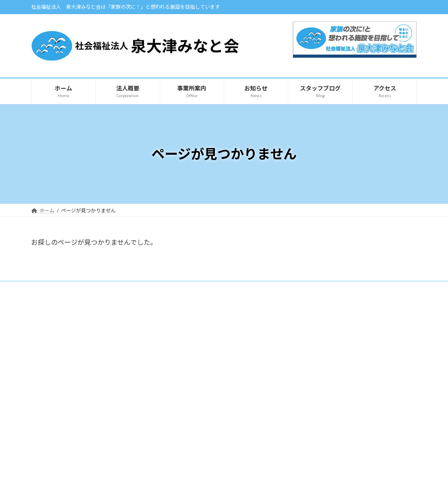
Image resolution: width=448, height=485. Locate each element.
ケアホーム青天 (194, 396)
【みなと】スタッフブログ (334, 338)
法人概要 (50, 389)
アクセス (50, 403)
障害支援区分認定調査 (202, 440)
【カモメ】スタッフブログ (334, 353)
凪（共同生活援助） (199, 425)
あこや (184, 367)
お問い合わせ (320, 367)
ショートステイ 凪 (197, 411)
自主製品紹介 (55, 432)
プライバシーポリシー (64, 289)
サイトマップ (120, 289)
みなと (184, 338)
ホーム (47, 374)
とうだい (187, 353)
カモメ (184, 382)
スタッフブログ (323, 324)
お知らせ (50, 418)
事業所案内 (185, 324)
